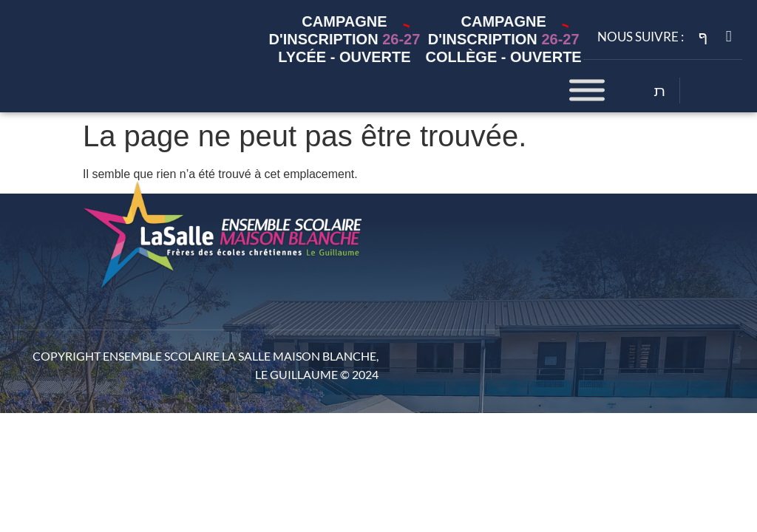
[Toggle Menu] (587, 91)
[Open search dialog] (660, 92)
